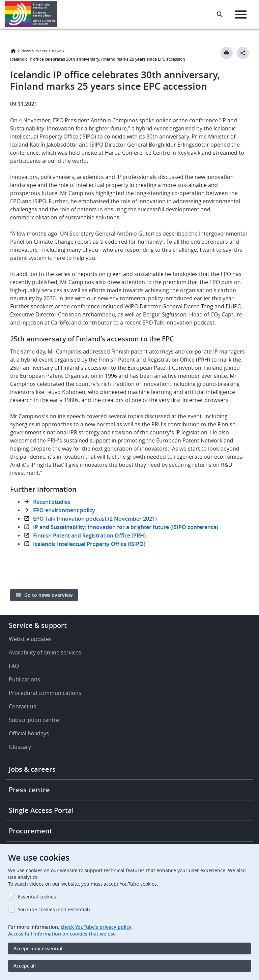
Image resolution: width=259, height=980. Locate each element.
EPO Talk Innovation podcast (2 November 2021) (95, 519)
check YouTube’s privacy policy (96, 927)
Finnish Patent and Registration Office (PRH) (89, 535)
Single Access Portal (41, 810)
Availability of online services (45, 652)
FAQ (14, 666)
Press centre (29, 790)
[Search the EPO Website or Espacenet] (220, 14)
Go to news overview (48, 595)
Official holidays (29, 733)
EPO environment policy (64, 510)
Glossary (20, 747)
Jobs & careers (32, 769)
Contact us (22, 706)
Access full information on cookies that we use (62, 934)
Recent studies (52, 502)
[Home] (31, 14)
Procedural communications (45, 693)
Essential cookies (37, 897)
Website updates (30, 639)
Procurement (31, 831)
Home (13, 51)
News (57, 51)
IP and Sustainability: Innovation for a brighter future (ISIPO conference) (126, 527)
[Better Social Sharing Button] (243, 53)
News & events (34, 51)
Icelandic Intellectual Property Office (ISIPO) (89, 544)
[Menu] (241, 14)
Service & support (38, 625)
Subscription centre (34, 720)
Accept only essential (38, 948)
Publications (24, 679)
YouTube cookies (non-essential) (54, 909)
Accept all (25, 966)
